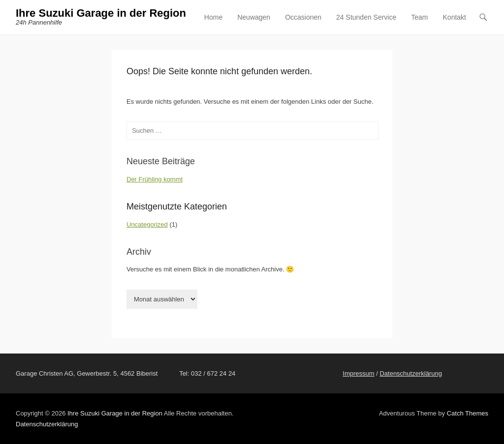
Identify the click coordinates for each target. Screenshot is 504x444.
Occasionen (303, 17)
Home (213, 17)
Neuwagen (254, 17)
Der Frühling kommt (155, 179)
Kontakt (455, 17)
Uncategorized (147, 224)
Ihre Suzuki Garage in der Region (101, 13)
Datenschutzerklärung (410, 373)
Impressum (358, 373)
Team (419, 17)
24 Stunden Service (366, 17)
